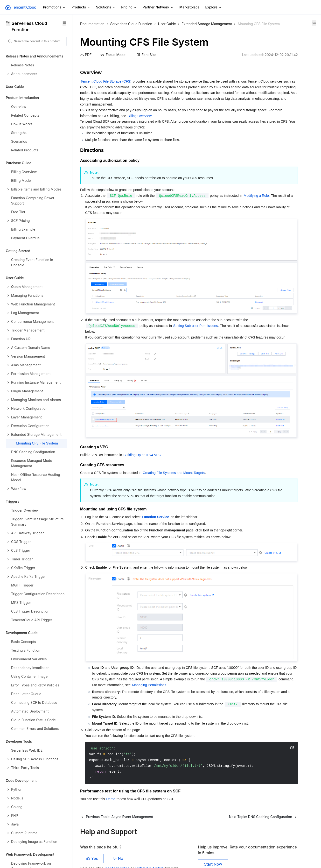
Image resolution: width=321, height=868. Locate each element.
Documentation (92, 24)
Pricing (129, 7)
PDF (86, 61)
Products (81, 7)
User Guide (167, 24)
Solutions (106, 7)
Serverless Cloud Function (131, 24)
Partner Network (158, 7)
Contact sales (117, 844)
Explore (214, 7)
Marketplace (189, 7)
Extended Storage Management (105, 30)
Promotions (54, 7)
